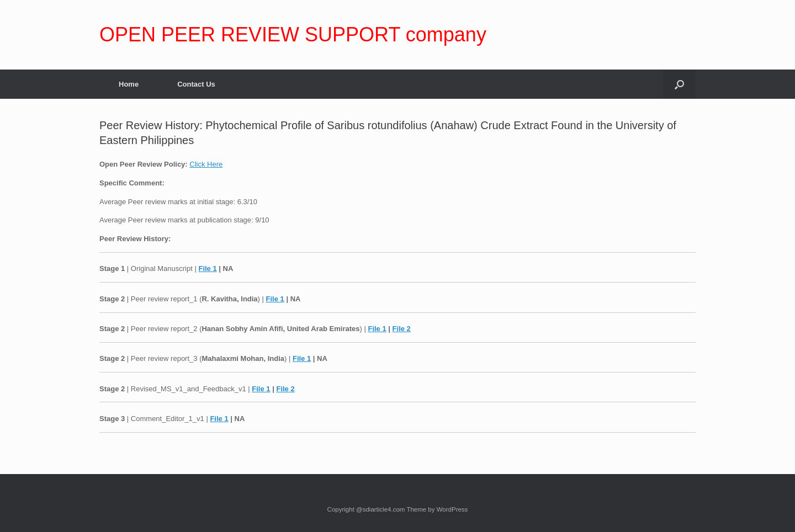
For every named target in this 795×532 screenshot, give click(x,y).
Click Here (206, 164)
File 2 (402, 329)
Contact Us (196, 84)
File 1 (207, 268)
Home (129, 84)
